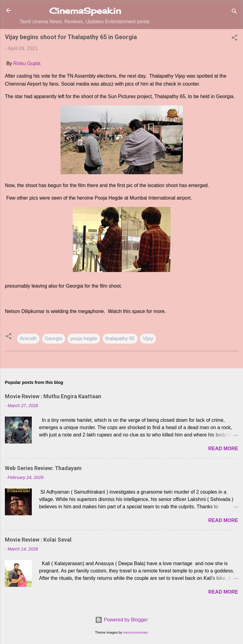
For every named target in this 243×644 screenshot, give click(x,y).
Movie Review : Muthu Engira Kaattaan (53, 396)
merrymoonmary (136, 632)
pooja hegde (84, 339)
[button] (234, 39)
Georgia (54, 339)
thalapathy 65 (120, 339)
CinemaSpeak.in (85, 11)
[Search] (234, 12)
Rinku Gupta (27, 63)
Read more (223, 449)
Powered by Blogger (121, 620)
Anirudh (28, 339)
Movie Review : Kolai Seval (38, 540)
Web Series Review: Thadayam (43, 468)
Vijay (148, 339)
